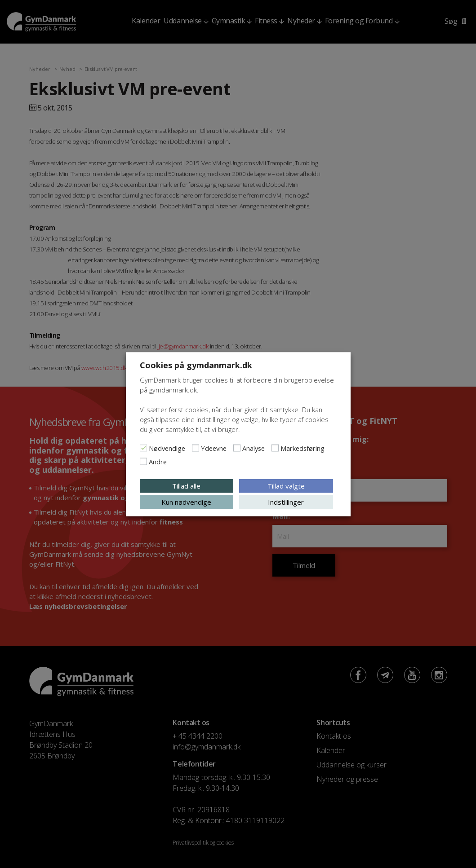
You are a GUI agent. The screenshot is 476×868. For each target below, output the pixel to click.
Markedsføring (303, 448)
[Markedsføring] (275, 448)
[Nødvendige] (143, 448)
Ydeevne (214, 448)
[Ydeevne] (196, 448)
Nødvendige (167, 448)
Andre (158, 461)
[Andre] (143, 461)
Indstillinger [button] (286, 502)
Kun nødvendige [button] (186, 502)
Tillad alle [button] (186, 485)
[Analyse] (237, 448)
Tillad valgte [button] (286, 485)
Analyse (254, 448)
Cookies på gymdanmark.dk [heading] (196, 365)
